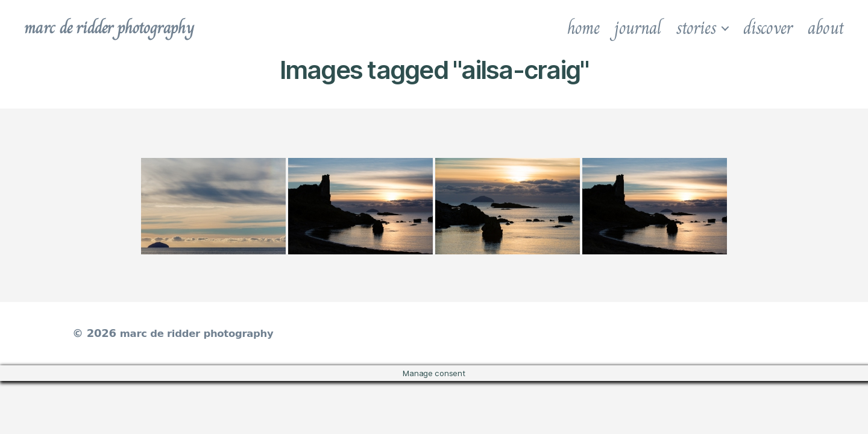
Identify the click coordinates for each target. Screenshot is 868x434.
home (583, 28)
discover (768, 28)
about (826, 28)
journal (637, 28)
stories (696, 28)
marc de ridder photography (119, 28)
